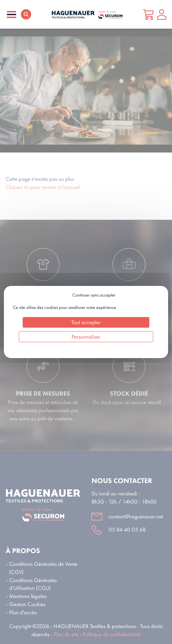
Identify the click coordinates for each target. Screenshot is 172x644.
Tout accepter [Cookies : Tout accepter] (86, 322)
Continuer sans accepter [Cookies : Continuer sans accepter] (94, 295)
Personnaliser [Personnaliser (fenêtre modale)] (86, 337)
